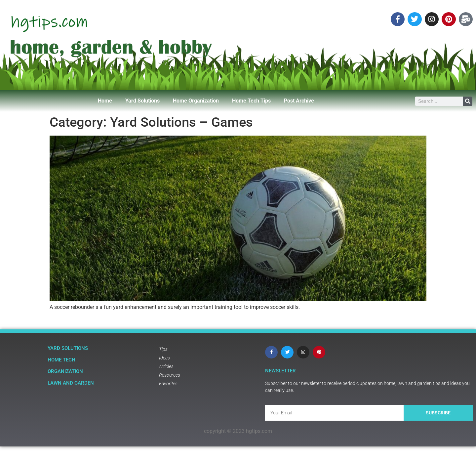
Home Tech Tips (251, 101)
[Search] (468, 101)
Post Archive (299, 101)
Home (105, 101)
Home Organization (196, 101)
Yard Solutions (142, 101)
